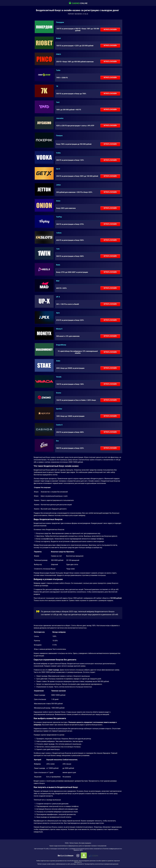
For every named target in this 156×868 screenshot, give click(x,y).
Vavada (59, 377)
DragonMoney (61, 345)
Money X (59, 329)
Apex (58, 313)
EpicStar (59, 409)
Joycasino (60, 118)
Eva (57, 441)
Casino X (59, 425)
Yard (58, 102)
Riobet (58, 38)
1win (58, 249)
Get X (58, 169)
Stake (58, 361)
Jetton (58, 185)
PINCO (58, 54)
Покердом (60, 22)
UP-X (58, 297)
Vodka (58, 153)
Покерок (59, 136)
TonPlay (59, 217)
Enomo (59, 393)
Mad (58, 281)
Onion (58, 201)
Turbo (58, 70)
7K (57, 86)
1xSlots (59, 233)
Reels (58, 265)
